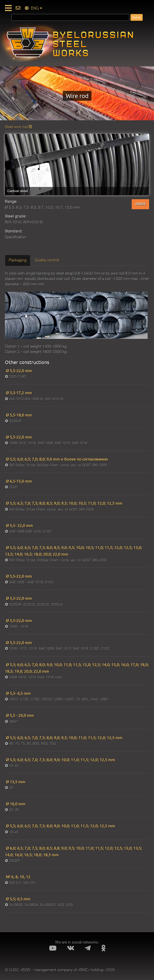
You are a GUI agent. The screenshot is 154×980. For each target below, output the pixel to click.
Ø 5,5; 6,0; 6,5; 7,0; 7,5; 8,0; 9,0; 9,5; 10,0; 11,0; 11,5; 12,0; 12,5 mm (64, 737)
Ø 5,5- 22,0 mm (19, 525)
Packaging (18, 260)
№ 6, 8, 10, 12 (18, 877)
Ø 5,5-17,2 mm (18, 392)
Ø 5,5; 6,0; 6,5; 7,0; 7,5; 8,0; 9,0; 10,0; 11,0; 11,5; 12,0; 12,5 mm (60, 759)
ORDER (140, 204)
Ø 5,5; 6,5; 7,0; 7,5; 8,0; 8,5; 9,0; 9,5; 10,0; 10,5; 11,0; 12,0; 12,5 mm (64, 503)
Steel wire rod (19, 127)
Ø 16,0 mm (15, 804)
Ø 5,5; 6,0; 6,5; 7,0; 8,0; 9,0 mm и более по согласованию (56, 459)
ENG (33, 8)
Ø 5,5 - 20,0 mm (19, 715)
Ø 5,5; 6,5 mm (18, 899)
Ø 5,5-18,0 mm (18, 415)
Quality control (47, 260)
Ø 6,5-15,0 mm (18, 481)
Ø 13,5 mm (15, 782)
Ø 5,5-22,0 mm (18, 370)
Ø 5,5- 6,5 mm (18, 693)
